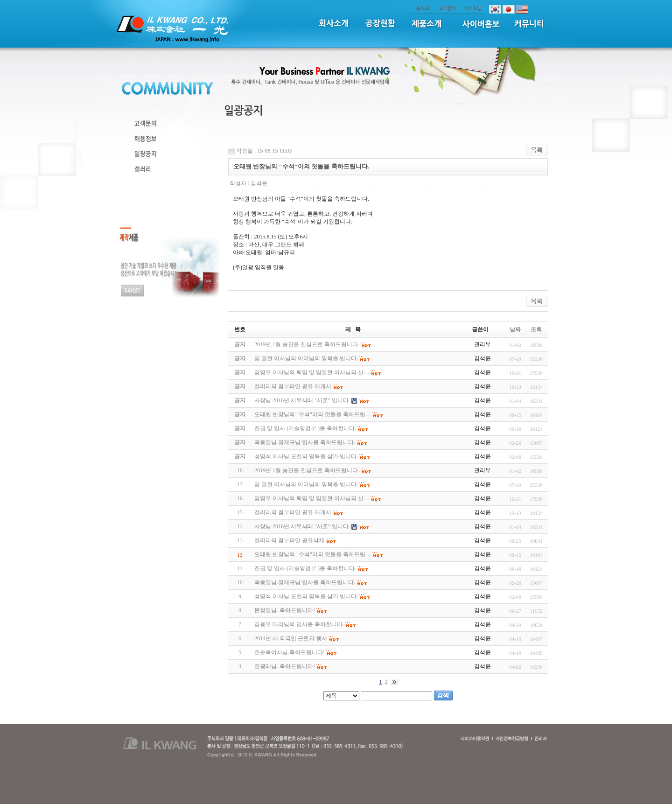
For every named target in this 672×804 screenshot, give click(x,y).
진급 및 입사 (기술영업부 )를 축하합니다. (305, 568)
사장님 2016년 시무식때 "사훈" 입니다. (302, 526)
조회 (536, 329)
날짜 (515, 329)
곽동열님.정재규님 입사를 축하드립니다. (305, 582)
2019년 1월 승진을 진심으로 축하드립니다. (307, 470)
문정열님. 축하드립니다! (285, 610)
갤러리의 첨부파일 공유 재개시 (293, 512)
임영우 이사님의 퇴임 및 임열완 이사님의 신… (312, 498)
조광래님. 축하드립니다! (285, 666)
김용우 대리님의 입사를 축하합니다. (299, 624)
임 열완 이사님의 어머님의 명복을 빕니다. (306, 484)
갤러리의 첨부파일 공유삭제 (289, 540)
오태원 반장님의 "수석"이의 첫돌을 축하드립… (313, 554)
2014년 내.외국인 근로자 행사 (291, 638)
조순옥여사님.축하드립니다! (290, 652)
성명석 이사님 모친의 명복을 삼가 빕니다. (306, 596)
